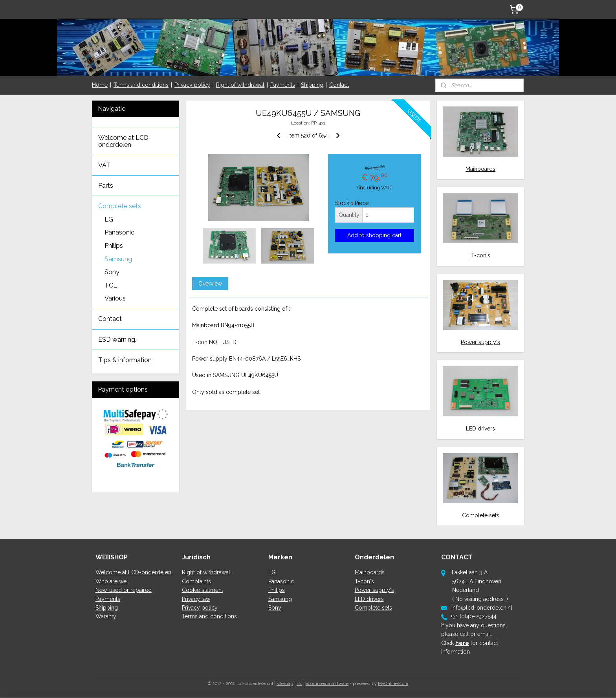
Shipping (312, 85)
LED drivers (480, 429)
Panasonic (119, 232)
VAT (104, 165)
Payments (283, 85)
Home (100, 85)
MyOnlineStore (393, 684)
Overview (210, 284)
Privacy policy (192, 85)
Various (115, 298)
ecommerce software (327, 684)
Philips (114, 246)
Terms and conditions (141, 85)
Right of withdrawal (240, 85)
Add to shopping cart (374, 235)
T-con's (481, 255)
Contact (339, 85)
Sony (112, 272)
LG (109, 219)
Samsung (118, 259)
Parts (106, 186)
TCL (111, 285)
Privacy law (196, 599)
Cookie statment (203, 590)
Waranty (106, 616)
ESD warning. (117, 340)
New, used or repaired (124, 590)
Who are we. (112, 581)
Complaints (196, 581)
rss (299, 684)
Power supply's (480, 342)
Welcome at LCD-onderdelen (125, 141)
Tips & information (125, 360)
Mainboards (480, 169)
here (462, 643)
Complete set (479, 515)
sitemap (285, 684)
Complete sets (120, 206)
